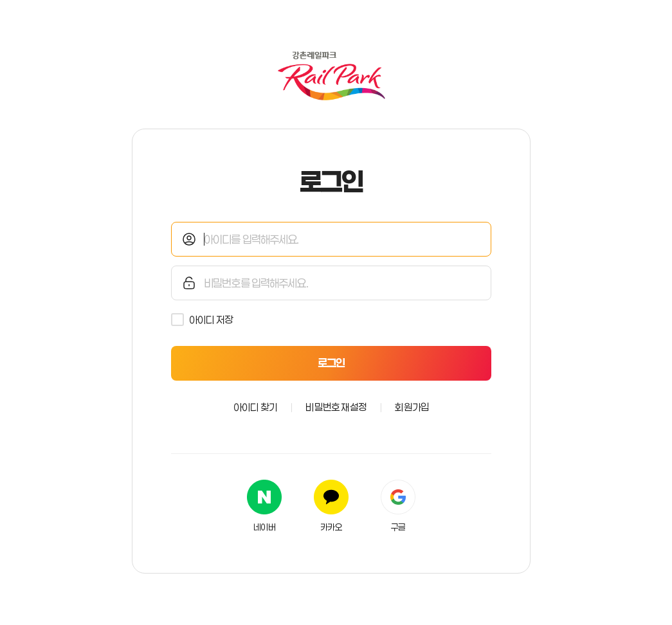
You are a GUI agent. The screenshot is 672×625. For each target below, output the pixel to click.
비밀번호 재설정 (336, 407)
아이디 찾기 (255, 407)
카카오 (331, 527)
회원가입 (412, 407)
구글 (398, 527)
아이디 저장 (211, 320)
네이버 (264, 527)
